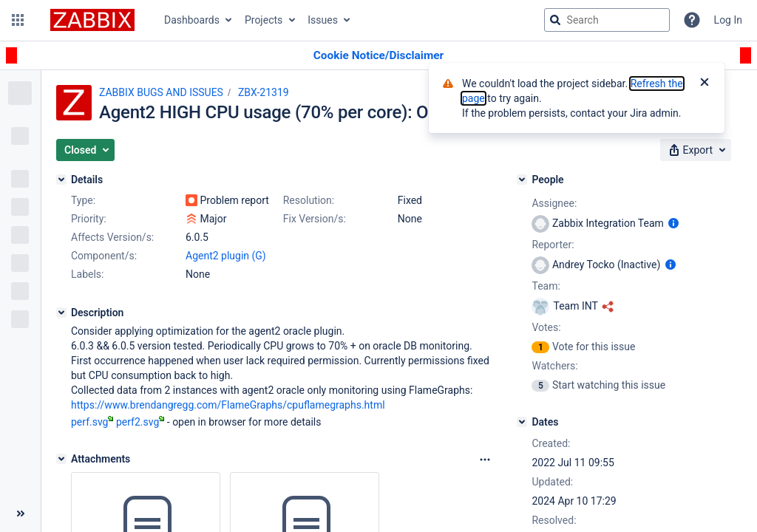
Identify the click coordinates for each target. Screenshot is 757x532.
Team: (546, 286)
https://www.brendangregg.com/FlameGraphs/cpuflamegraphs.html (228, 405)
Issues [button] (323, 20)
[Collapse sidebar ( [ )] (20, 514)
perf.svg (92, 422)
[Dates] (522, 422)
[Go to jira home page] (92, 20)
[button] (18, 20)
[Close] (705, 83)
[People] (522, 180)
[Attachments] (61, 459)
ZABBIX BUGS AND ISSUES (161, 92)
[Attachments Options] (485, 460)
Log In (728, 20)
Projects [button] (264, 20)
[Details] (61, 180)
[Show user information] (673, 223)
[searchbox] (607, 20)
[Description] (61, 313)
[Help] (692, 20)
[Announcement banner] (378, 56)
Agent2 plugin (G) (226, 256)
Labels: (87, 274)
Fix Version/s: (315, 219)
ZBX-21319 (264, 92)
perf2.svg (140, 422)
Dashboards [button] (192, 20)
